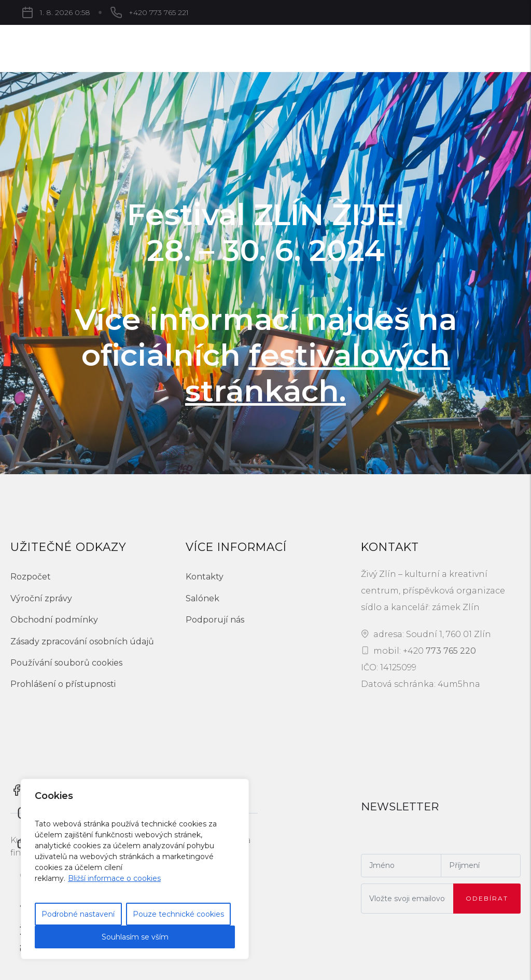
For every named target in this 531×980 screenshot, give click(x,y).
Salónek (202, 598)
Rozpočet (31, 577)
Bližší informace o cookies (114, 878)
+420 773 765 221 (159, 12)
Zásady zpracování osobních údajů (82, 641)
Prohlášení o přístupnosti (63, 684)
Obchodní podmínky (54, 620)
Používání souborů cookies (66, 663)
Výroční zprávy (41, 598)
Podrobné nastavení (78, 914)
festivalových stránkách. (318, 373)
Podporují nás (215, 620)
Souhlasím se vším (135, 937)
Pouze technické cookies (178, 914)
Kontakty (205, 577)
